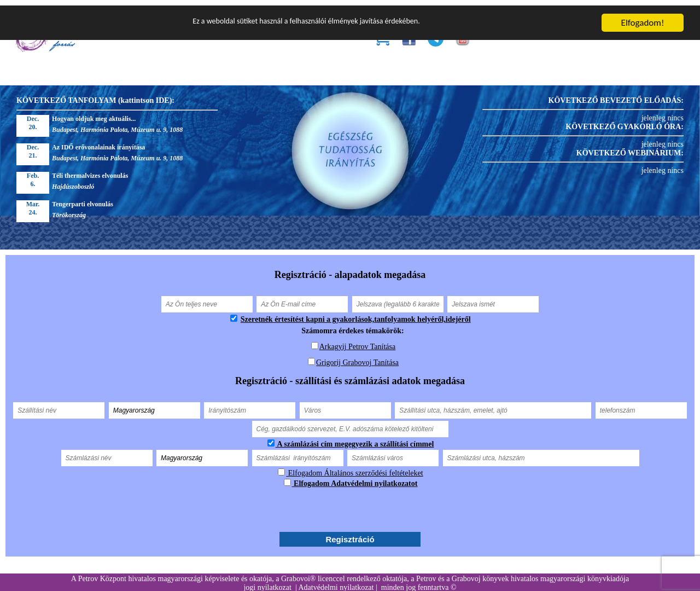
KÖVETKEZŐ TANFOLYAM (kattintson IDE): (95, 95)
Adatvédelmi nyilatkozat (336, 582)
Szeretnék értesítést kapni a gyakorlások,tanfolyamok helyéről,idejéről (356, 314)
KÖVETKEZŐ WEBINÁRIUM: (630, 147)
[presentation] (350, 504)
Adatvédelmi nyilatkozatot (374, 478)
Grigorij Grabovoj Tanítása (357, 357)
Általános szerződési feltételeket (374, 468)
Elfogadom (305, 468)
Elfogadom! (643, 17)
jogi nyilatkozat (267, 582)
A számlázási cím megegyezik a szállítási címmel (355, 439)
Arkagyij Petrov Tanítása (358, 341)
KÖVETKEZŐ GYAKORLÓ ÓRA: (625, 121)
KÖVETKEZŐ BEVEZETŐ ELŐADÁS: (616, 95)
